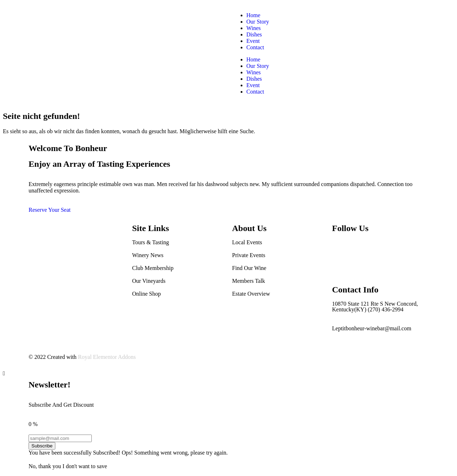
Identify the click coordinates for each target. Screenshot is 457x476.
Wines (253, 28)
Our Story (258, 22)
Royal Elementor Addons (107, 357)
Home (253, 15)
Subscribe (42, 446)
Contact (255, 47)
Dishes (254, 34)
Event (253, 41)
